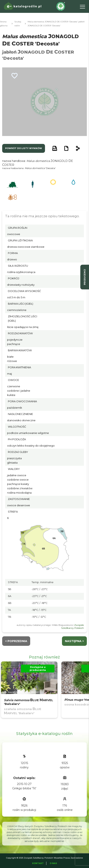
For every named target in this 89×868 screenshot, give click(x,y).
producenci (85, 277)
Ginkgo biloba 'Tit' (24, 788)
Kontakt (38, 863)
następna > (74, 641)
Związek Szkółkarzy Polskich (73, 626)
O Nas (53, 863)
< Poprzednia (16, 641)
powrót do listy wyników (24, 148)
